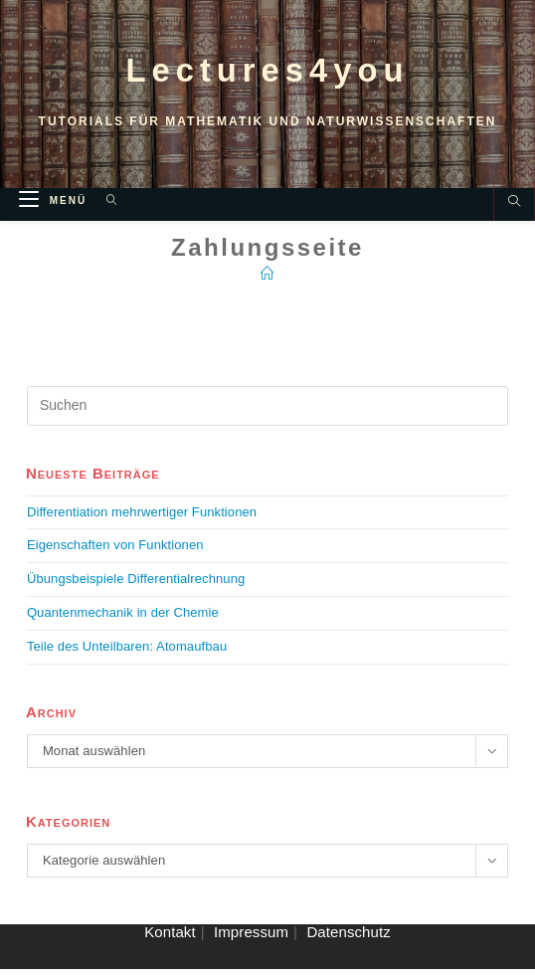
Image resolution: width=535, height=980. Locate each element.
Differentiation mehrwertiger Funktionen (142, 522)
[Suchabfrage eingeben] (267, 416)
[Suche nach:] (105, 211)
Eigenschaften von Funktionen (115, 556)
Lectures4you (267, 75)
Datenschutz (348, 943)
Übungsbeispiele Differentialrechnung (136, 589)
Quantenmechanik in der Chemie (123, 622)
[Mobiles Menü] (55, 211)
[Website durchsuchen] (514, 213)
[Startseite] (267, 284)
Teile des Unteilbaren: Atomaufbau (127, 656)
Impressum (251, 943)
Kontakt (170, 943)
